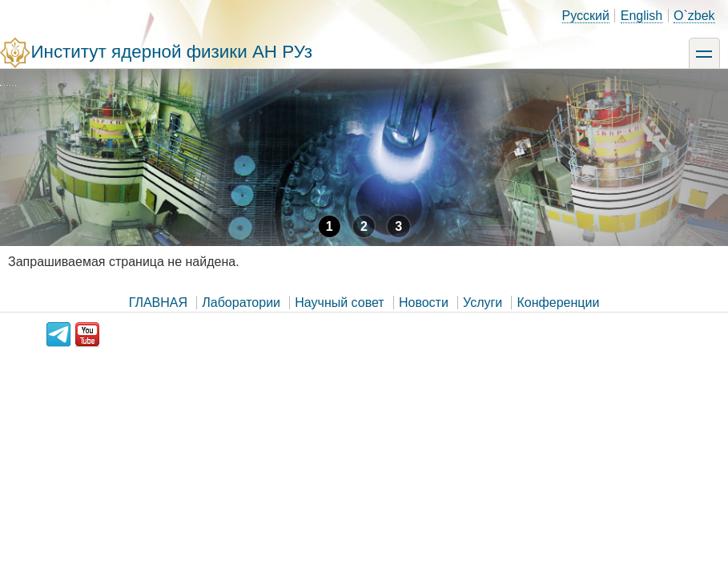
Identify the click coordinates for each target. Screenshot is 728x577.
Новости (424, 303)
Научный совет (339, 303)
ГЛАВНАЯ (158, 303)
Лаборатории (241, 303)
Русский (586, 16)
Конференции (559, 303)
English (642, 16)
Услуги (483, 303)
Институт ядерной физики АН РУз (171, 52)
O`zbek (694, 16)
